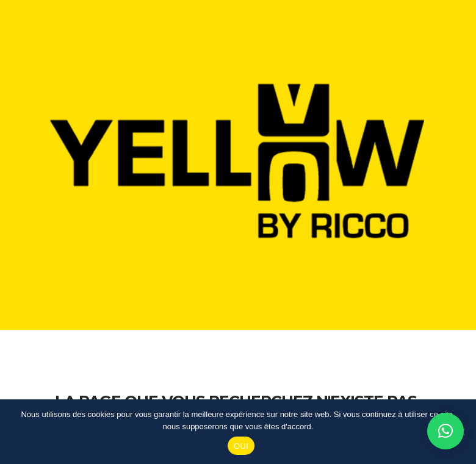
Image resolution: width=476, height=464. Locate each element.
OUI (241, 446)
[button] (445, 431)
